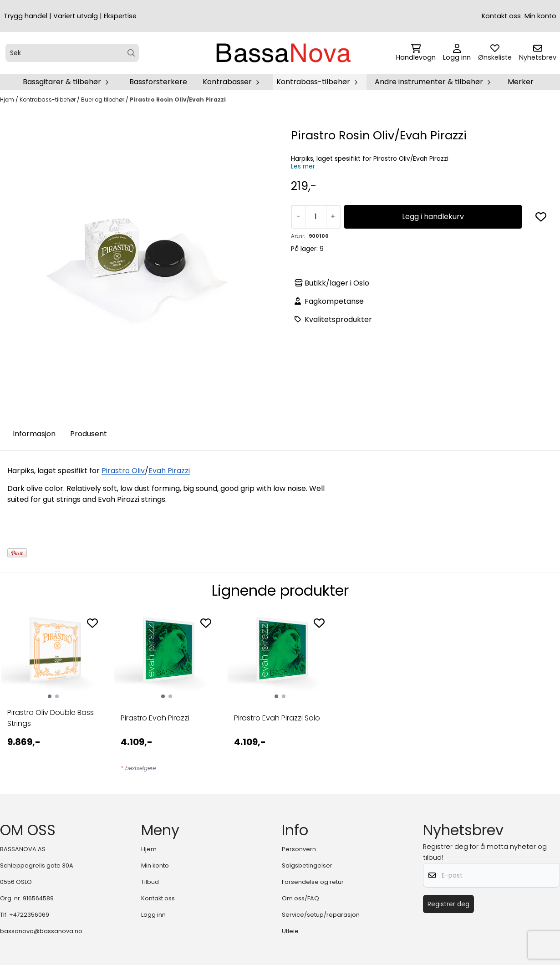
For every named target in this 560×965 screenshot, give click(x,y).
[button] (541, 217)
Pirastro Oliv (123, 471)
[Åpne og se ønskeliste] (495, 53)
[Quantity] (316, 217)
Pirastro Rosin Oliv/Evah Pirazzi (178, 100)
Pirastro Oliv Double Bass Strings (51, 718)
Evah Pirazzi (169, 471)
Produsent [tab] (89, 434)
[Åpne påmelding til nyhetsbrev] (538, 53)
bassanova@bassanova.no (41, 931)
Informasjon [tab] (34, 434)
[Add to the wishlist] (92, 623)
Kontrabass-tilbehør (48, 100)
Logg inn (153, 915)
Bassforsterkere (158, 82)
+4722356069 (29, 915)
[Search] (131, 53)
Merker (521, 82)
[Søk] (72, 53)
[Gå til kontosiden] (457, 53)
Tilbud (150, 882)
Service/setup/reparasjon (321, 915)
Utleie (290, 931)
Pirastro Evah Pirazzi (155, 718)
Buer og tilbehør (103, 100)
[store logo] (283, 53)
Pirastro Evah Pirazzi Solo (277, 718)
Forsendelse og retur (313, 882)
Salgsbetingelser (307, 865)
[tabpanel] (53, 694)
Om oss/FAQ (300, 898)
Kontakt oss (501, 16)
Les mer (303, 166)
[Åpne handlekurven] (416, 53)
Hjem (8, 100)
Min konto (540, 16)
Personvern (299, 849)
